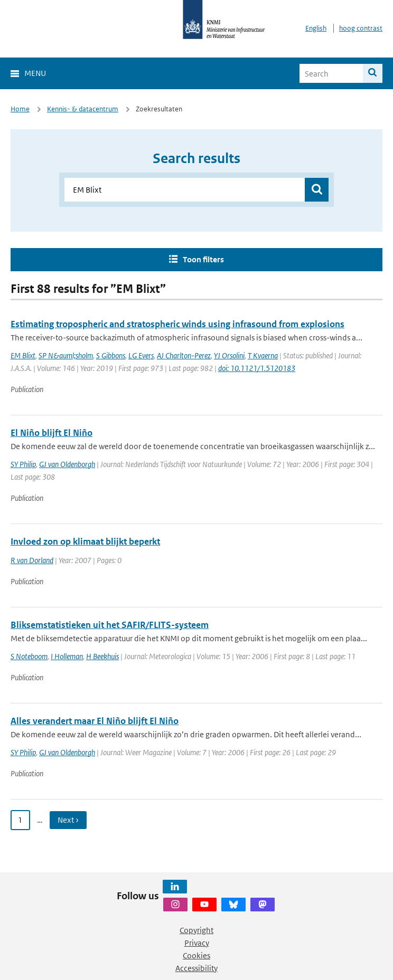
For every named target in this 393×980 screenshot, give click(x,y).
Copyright (196, 930)
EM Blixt (23, 355)
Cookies (196, 955)
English (316, 28)
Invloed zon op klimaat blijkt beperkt (85, 541)
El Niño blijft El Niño (52, 433)
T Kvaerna (263, 355)
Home (20, 109)
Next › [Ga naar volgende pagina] (68, 820)
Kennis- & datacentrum (83, 109)
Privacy (197, 943)
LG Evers (141, 355)
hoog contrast (361, 28)
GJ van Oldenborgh (67, 464)
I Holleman (67, 656)
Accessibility (196, 968)
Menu (35, 73)
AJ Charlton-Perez (184, 355)
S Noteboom (29, 656)
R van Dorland (32, 560)
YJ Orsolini (229, 355)
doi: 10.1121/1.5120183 (257, 368)
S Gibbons (111, 355)
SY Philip (23, 464)
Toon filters (203, 259)
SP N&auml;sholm (66, 355)
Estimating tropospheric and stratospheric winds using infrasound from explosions (177, 324)
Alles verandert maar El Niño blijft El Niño (95, 721)
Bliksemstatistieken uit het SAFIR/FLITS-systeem (110, 625)
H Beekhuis (102, 656)
